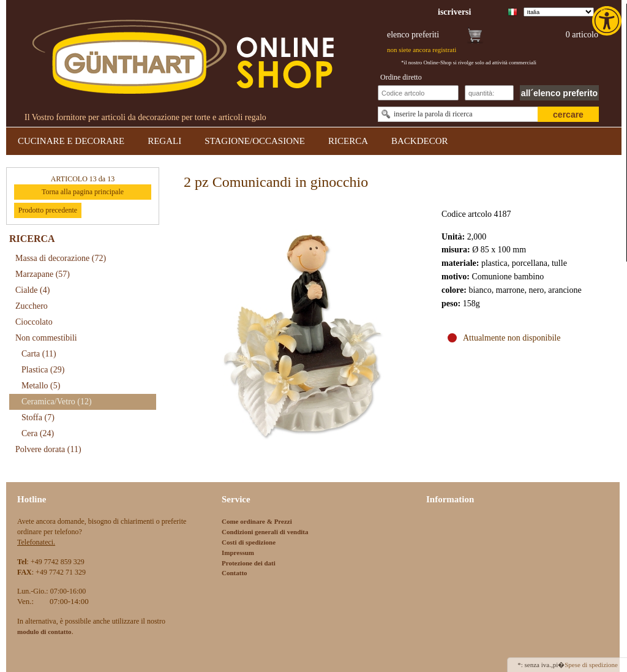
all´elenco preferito (559, 93)
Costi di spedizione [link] (249, 542)
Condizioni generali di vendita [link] (265, 532)
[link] (608, 21)
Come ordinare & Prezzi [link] (257, 521)
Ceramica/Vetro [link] (57, 402)
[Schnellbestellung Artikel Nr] (418, 93)
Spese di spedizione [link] (591, 665)
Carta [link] (39, 354)
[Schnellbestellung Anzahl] (489, 93)
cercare (568, 115)
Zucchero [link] (32, 306)
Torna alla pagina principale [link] (83, 192)
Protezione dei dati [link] (249, 563)
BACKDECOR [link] (420, 141)
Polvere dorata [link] (48, 449)
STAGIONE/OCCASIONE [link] (255, 141)
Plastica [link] (43, 370)
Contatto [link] (235, 573)
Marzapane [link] (43, 274)
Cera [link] (38, 433)
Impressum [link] (238, 553)
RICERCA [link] (348, 141)
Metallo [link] (41, 386)
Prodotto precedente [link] (48, 210)
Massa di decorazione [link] (61, 258)
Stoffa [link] (38, 417)
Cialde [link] (32, 290)
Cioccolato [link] (34, 322)
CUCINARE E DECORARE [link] (71, 141)
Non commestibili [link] (46, 338)
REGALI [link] (164, 141)
